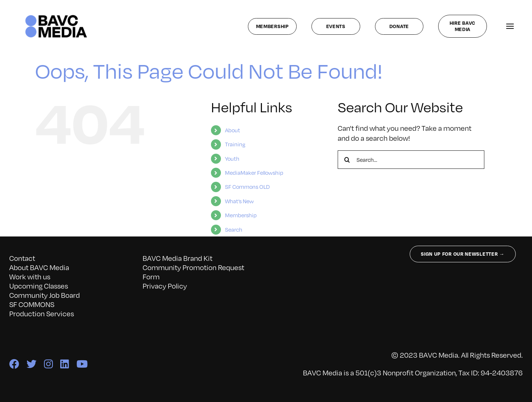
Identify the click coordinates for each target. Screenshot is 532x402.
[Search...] (411, 160)
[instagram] (48, 364)
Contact (22, 258)
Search (234, 229)
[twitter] (32, 364)
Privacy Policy (165, 286)
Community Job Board (45, 295)
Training (235, 144)
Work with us (30, 276)
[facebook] (14, 364)
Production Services (42, 313)
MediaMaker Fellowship (254, 173)
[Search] (347, 160)
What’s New (239, 201)
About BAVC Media (39, 267)
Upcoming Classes (39, 286)
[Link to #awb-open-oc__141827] (510, 26)
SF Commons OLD (247, 187)
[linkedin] (65, 364)
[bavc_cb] (56, 17)
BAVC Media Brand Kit (178, 258)
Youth (232, 159)
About (233, 130)
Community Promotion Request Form (193, 272)
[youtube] (82, 364)
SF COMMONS (32, 304)
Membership (241, 215)
